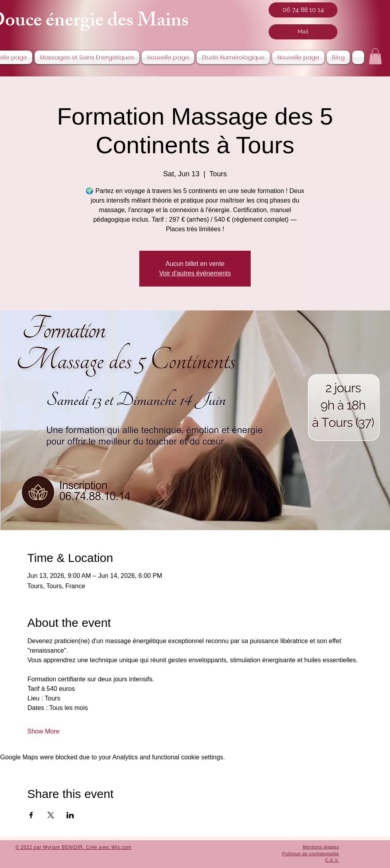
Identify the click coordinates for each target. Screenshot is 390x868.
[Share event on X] (51, 815)
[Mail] (303, 32)
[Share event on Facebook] (31, 815)
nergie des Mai (112, 22)
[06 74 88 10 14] (303, 10)
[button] (375, 56)
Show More (44, 731)
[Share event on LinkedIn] (70, 815)
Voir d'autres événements (195, 273)
